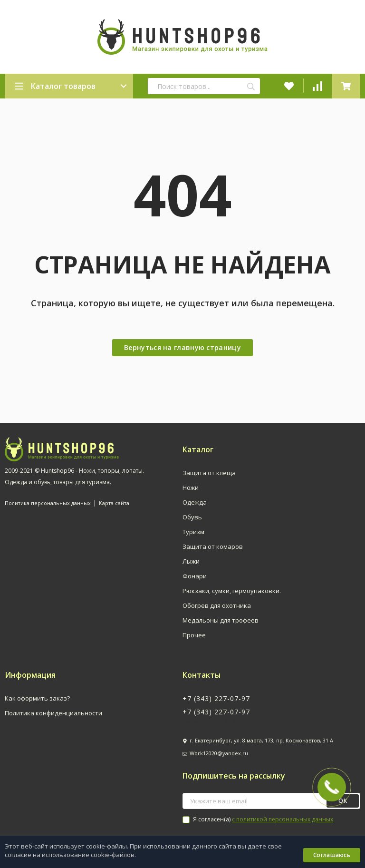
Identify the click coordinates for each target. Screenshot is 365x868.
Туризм (193, 532)
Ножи (191, 488)
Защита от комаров (213, 546)
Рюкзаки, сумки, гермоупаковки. (232, 591)
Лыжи (191, 561)
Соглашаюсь (332, 855)
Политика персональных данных (48, 503)
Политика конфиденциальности (53, 713)
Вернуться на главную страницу (182, 347)
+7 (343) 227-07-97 (216, 698)
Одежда (195, 502)
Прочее (194, 635)
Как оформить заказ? (37, 698)
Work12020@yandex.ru (219, 753)
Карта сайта (114, 503)
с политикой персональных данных (283, 819)
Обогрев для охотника (217, 605)
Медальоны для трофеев (221, 620)
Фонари (195, 576)
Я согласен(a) (258, 819)
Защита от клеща (209, 473)
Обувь (192, 517)
